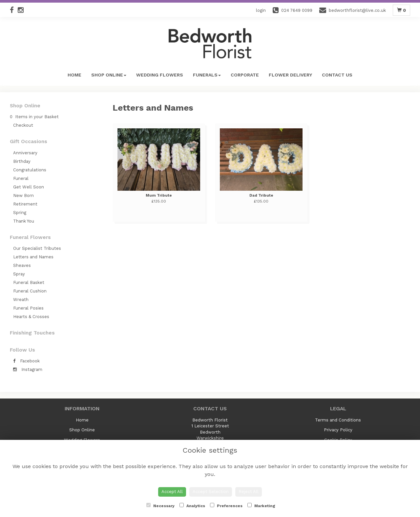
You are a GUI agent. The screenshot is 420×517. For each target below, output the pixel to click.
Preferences (226, 506)
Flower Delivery (290, 75)
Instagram (28, 369)
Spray (19, 274)
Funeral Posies (28, 308)
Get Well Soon (29, 187)
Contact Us (337, 75)
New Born (23, 195)
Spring (20, 213)
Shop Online (109, 75)
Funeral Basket (29, 282)
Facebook (26, 361)
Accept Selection (211, 492)
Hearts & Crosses (31, 317)
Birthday (22, 161)
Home (74, 75)
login (261, 10)
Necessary (160, 506)
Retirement (25, 204)
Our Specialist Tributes (37, 248)
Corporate (245, 75)
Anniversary (25, 153)
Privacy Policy (338, 430)
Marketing (261, 506)
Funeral (21, 178)
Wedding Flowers (160, 75)
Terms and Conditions (338, 420)
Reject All (249, 492)
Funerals (207, 75)
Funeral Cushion (30, 291)
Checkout (23, 125)
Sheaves (22, 265)
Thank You (24, 221)
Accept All (172, 492)
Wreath (21, 300)
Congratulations (30, 170)
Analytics (192, 506)
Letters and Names (33, 257)
